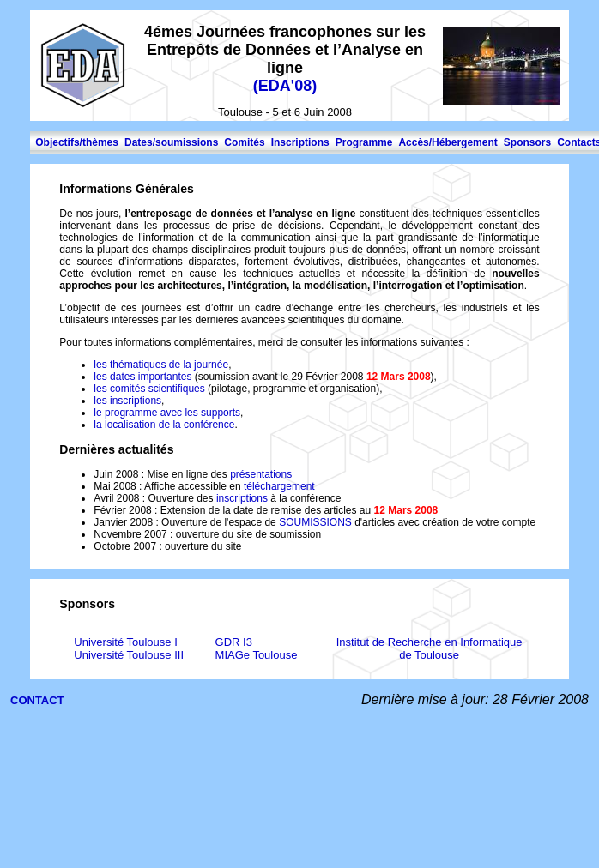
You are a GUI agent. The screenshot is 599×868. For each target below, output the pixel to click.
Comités (244, 142)
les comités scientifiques (151, 389)
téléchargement (279, 486)
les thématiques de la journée (161, 365)
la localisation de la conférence (164, 425)
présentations (261, 474)
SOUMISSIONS (317, 522)
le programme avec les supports (167, 413)
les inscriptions (127, 401)
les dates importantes (144, 377)
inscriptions (242, 498)
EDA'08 (285, 86)
